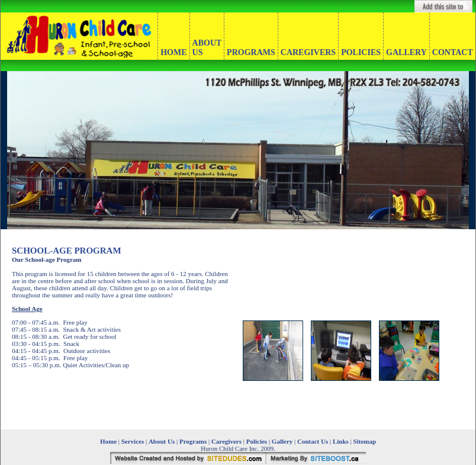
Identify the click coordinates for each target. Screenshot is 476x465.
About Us (163, 441)
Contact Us (313, 441)
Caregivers (226, 441)
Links (341, 441)
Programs (193, 441)
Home (108, 441)
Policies (257, 441)
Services (133, 441)
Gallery (282, 441)
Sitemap (365, 441)
